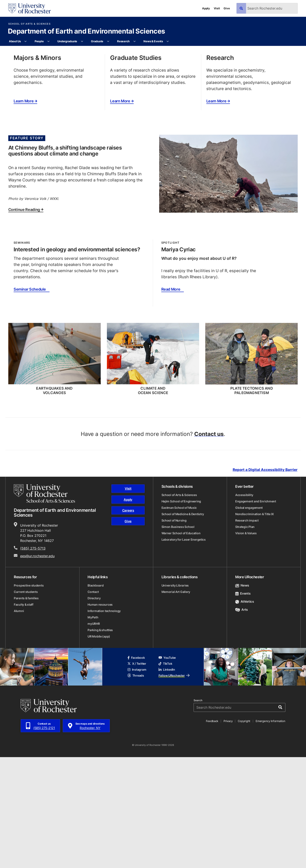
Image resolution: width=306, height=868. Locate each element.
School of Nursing (174, 631)
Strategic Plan (245, 638)
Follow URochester (174, 786)
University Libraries (175, 696)
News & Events (153, 41)
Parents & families (26, 709)
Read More (171, 400)
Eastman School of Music (179, 619)
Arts (242, 721)
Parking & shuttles (100, 741)
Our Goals (33, 126)
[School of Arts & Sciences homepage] (44, 604)
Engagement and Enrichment (256, 612)
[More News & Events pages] (168, 41)
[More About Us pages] (26, 41)
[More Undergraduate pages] (82, 41)
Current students (26, 703)
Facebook (136, 768)
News (242, 696)
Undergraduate (67, 41)
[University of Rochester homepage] (30, 8)
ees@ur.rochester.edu (37, 667)
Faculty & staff (24, 715)
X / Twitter (137, 774)
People (39, 41)
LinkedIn (167, 780)
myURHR (94, 734)
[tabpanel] (153, 101)
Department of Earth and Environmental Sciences (86, 31)
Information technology (104, 722)
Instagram (137, 780)
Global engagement (249, 619)
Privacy (228, 832)
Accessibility (244, 606)
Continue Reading (26, 321)
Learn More (25, 212)
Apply (206, 8)
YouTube (167, 768)
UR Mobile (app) (99, 747)
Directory (94, 709)
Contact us (209, 545)
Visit (217, 8)
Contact (93, 703)
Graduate (97, 41)
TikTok (165, 774)
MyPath (93, 728)
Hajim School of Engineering (181, 612)
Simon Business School (178, 638)
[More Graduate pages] (108, 41)
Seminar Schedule (30, 400)
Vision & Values (246, 644)
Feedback (212, 832)
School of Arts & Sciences (29, 24)
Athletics (245, 713)
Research (123, 41)
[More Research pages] (134, 41)
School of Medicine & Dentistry (183, 625)
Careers (128, 621)
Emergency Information (271, 832)
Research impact (247, 631)
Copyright (244, 832)
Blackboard (96, 696)
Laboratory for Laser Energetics (184, 651)
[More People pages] (49, 41)
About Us (15, 41)
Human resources (100, 715)
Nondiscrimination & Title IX (255, 625)
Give (227, 8)
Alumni (19, 722)
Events (243, 704)
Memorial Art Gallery (176, 703)
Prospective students (29, 696)
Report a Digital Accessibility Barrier (265, 581)
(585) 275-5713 (33, 659)
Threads (136, 786)
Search (198, 811)
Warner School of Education (181, 644)
